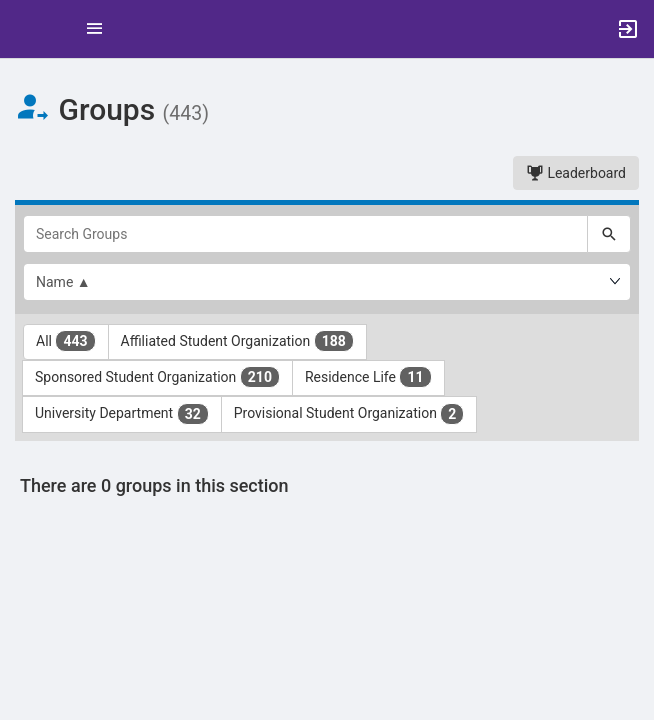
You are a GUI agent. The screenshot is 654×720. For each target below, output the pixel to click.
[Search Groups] (305, 234)
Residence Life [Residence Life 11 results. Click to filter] (368, 377)
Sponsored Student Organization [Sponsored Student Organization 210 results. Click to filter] (157, 377)
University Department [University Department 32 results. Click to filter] (122, 414)
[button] (25, 29)
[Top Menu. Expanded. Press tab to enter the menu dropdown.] (95, 29)
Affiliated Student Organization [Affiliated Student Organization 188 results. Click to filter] (237, 341)
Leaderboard (576, 173)
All (66, 341)
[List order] (327, 282)
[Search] (609, 234)
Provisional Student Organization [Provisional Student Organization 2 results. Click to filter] (349, 414)
